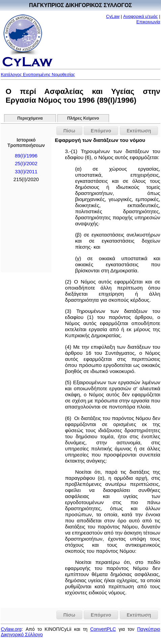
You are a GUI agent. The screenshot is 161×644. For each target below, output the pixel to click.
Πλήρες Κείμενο (83, 118)
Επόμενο (101, 131)
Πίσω (69, 131)
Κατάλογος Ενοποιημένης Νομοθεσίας (38, 75)
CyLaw (113, 16)
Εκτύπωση (139, 131)
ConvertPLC (103, 629)
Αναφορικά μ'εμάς (141, 16)
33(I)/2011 (26, 172)
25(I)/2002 (26, 164)
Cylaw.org (11, 629)
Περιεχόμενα (30, 118)
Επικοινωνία (148, 22)
